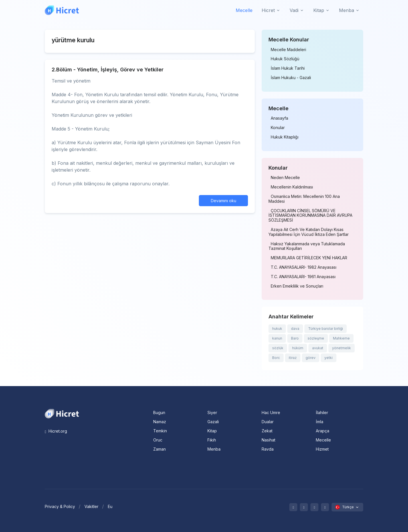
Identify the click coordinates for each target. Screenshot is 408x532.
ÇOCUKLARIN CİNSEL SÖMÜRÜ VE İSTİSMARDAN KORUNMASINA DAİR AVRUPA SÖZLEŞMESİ (310, 216)
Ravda (268, 449)
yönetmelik (342, 348)
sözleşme (316, 338)
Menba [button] (347, 10)
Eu (110, 506)
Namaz (160, 422)
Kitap (212, 431)
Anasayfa (279, 118)
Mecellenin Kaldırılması (292, 187)
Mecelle (244, 10)
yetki (329, 358)
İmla (320, 422)
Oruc (158, 440)
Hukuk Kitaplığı (285, 137)
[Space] (62, 413)
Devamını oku (224, 201)
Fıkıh (212, 440)
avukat (318, 348)
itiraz (293, 358)
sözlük (278, 348)
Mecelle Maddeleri (288, 50)
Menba (214, 449)
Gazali (213, 422)
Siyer (212, 412)
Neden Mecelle (285, 178)
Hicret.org (56, 431)
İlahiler (322, 412)
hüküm (298, 348)
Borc (276, 358)
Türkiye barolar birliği (326, 329)
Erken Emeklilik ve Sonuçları (297, 286)
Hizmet (322, 449)
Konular (278, 128)
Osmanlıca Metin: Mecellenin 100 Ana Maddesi (304, 199)
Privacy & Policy (60, 506)
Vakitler (91, 506)
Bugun (159, 412)
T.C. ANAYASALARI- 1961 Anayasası (303, 277)
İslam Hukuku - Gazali (291, 78)
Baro (295, 338)
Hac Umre (271, 412)
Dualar (268, 422)
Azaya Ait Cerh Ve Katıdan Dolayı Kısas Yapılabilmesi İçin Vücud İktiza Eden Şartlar (309, 232)
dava (295, 329)
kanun (277, 338)
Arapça (323, 431)
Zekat (267, 431)
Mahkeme (341, 338)
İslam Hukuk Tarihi (288, 68)
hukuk (277, 329)
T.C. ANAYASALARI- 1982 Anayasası (304, 267)
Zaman (159, 449)
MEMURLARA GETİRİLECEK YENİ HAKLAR (309, 258)
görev (311, 358)
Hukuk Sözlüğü (285, 59)
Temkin (160, 431)
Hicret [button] (268, 10)
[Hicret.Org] (62, 10)
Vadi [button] (294, 10)
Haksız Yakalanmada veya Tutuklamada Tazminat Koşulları (307, 246)
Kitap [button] (319, 10)
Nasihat (268, 440)
